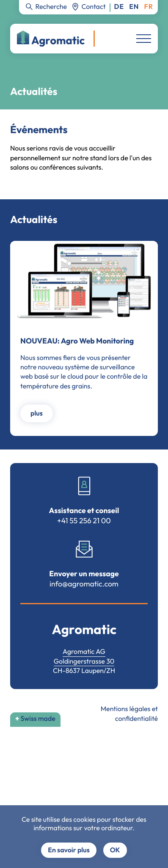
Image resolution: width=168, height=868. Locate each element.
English (134, 7)
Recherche (51, 7)
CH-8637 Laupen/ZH (84, 671)
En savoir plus (69, 850)
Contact (94, 7)
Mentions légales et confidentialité (129, 714)
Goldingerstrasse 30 (84, 661)
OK (115, 850)
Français (149, 7)
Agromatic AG (84, 652)
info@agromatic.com (84, 584)
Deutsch (119, 7)
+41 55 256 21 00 (84, 521)
